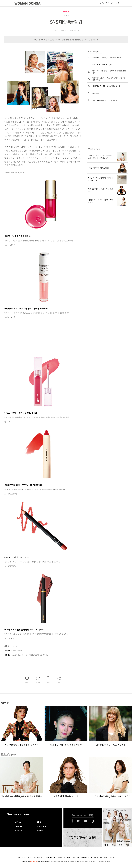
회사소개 (65, 857)
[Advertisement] (37, 336)
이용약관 (91, 857)
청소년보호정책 (111, 857)
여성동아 (20, 857)
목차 (113, 845)
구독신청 (27, 857)
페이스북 (72, 821)
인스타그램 (79, 821)
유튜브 (86, 821)
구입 (127, 845)
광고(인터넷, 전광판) (75, 857)
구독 (120, 845)
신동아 (47, 857)
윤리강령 (39, 857)
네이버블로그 (93, 821)
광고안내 (33, 857)
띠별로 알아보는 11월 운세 (82, 838)
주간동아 (52, 857)
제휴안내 (84, 857)
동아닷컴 (59, 857)
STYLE (66, 12)
